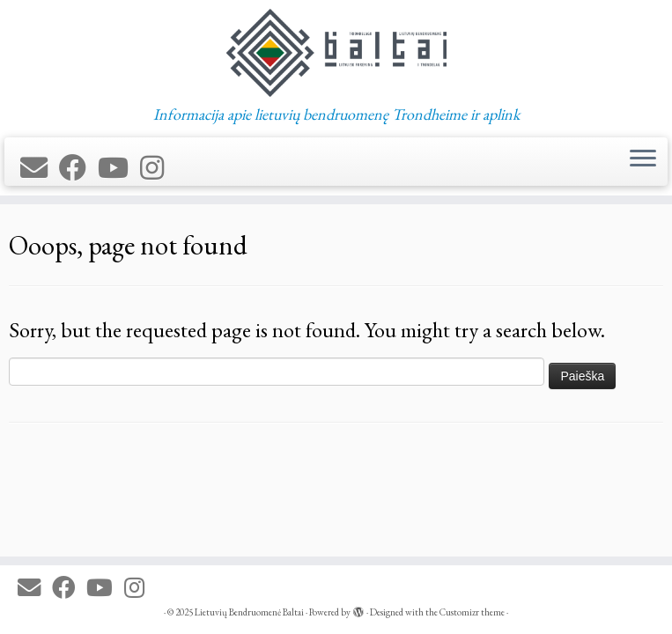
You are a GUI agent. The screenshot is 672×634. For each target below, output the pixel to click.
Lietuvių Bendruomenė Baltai (249, 612)
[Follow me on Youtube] (119, 168)
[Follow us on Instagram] (158, 168)
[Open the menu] (643, 160)
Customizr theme (472, 612)
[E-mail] (40, 168)
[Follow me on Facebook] (78, 168)
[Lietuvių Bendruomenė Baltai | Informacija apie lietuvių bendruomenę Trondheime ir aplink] (336, 53)
